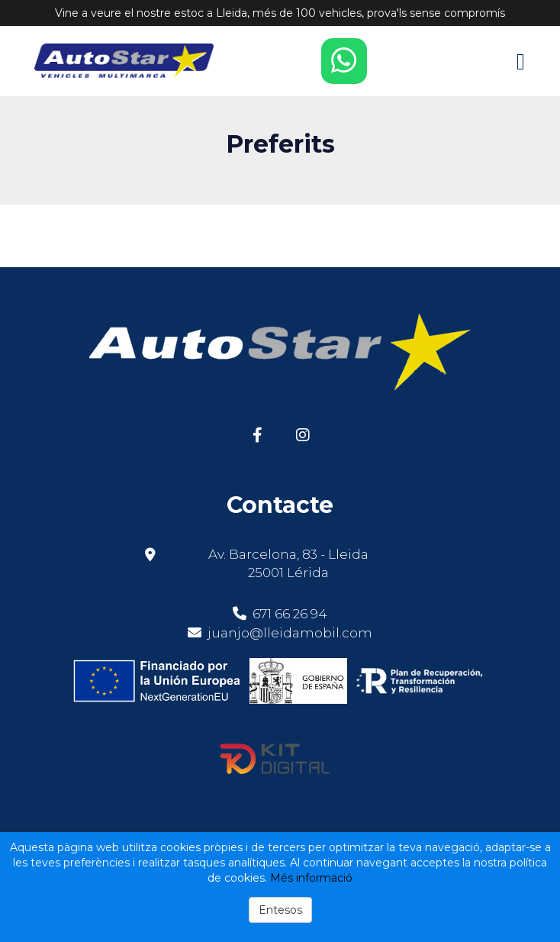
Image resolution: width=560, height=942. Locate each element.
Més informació (311, 878)
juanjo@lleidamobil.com (290, 633)
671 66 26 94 (280, 614)
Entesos (280, 910)
